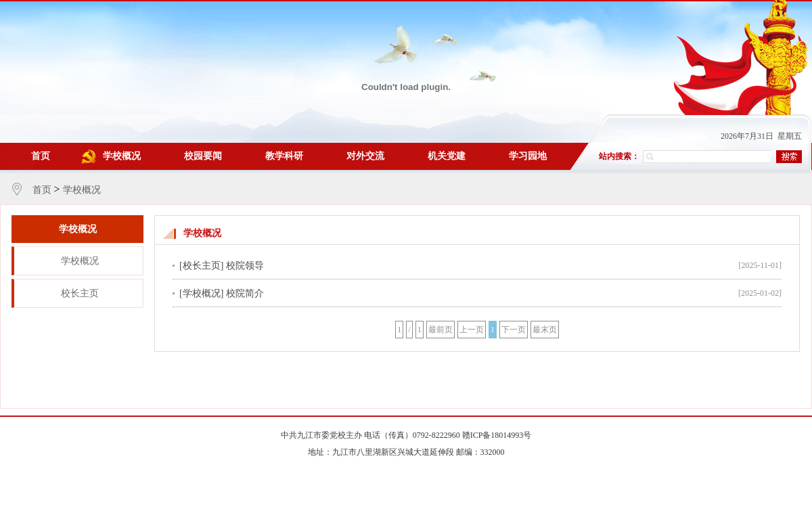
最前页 (441, 330)
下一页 (514, 330)
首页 (41, 156)
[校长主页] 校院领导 (222, 266)
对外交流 (365, 156)
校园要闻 (203, 156)
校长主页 (80, 293)
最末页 (545, 330)
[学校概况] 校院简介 (222, 293)
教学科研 (284, 156)
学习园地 (528, 156)
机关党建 (447, 156)
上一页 (472, 330)
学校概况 (122, 156)
